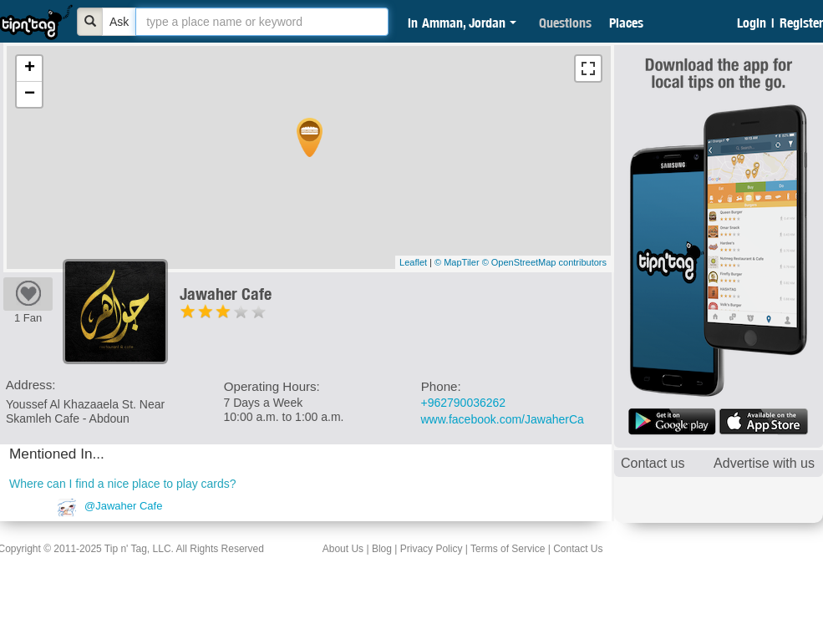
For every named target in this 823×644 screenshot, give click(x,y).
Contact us (653, 463)
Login (752, 23)
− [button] (30, 94)
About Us (343, 549)
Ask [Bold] (119, 22)
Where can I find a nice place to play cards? (123, 484)
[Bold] (90, 22)
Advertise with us (764, 463)
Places (626, 23)
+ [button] (30, 68)
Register (801, 23)
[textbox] (262, 22)
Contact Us (578, 549)
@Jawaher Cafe (123, 506)
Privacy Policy (432, 549)
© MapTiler (457, 262)
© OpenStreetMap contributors (544, 262)
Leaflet (413, 262)
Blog (382, 549)
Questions (565, 23)
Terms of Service (508, 549)
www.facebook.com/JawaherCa (503, 419)
